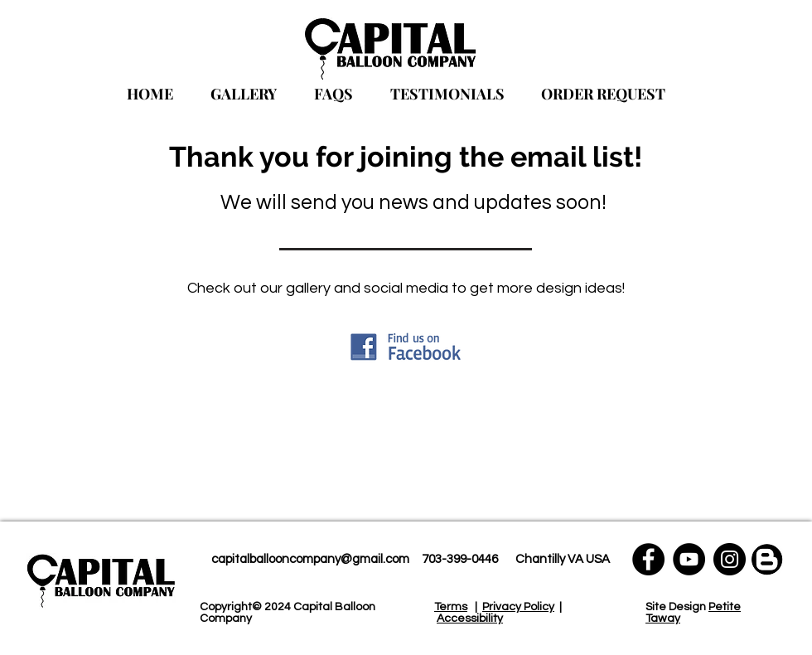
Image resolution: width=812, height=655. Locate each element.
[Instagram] (730, 559)
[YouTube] (689, 559)
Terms (451, 607)
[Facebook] (648, 559)
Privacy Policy (518, 607)
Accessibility (470, 619)
